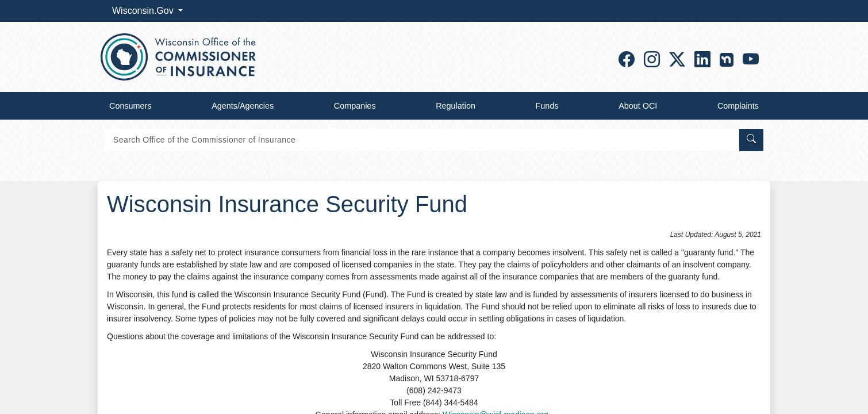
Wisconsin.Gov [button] (144, 11)
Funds (547, 106)
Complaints (738, 106)
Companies (355, 106)
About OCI (638, 106)
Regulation (456, 106)
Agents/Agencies (243, 106)
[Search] (421, 140)
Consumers (130, 106)
